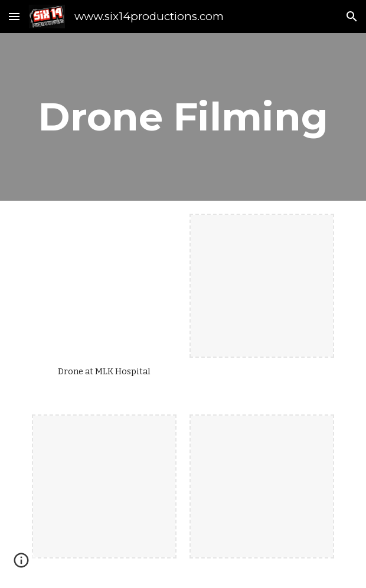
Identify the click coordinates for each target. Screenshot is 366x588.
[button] (14, 16)
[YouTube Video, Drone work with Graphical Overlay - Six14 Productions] (104, 286)
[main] (183, 117)
